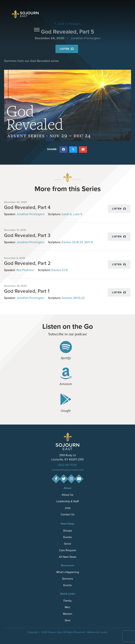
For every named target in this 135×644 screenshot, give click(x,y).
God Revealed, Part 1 (27, 291)
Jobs (67, 508)
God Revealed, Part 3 (27, 235)
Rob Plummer (25, 270)
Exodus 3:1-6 (60, 270)
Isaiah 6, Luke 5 (72, 214)
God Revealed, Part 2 (27, 263)
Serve (68, 544)
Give (68, 620)
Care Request (67, 550)
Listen (67, 49)
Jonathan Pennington (31, 214)
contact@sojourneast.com (68, 470)
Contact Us (67, 514)
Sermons (67, 579)
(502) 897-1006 (67, 465)
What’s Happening (68, 572)
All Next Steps (68, 557)
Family (68, 601)
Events (67, 537)
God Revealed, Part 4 (27, 207)
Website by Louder (97, 632)
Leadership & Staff (68, 501)
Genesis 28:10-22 (73, 298)
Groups (68, 531)
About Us (67, 495)
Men (67, 607)
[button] (37, 30)
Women (67, 614)
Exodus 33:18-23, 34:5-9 (77, 242)
